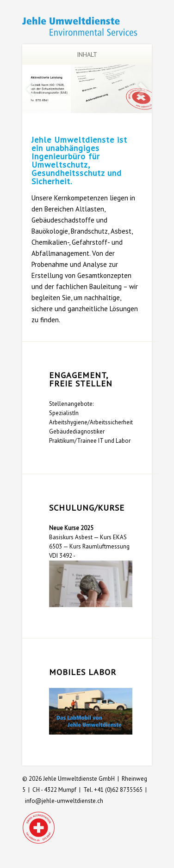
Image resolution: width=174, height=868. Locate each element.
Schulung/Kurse (87, 508)
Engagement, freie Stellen (81, 379)
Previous (31, 89)
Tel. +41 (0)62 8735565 (113, 790)
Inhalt (73, 54)
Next (143, 89)
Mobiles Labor (83, 672)
